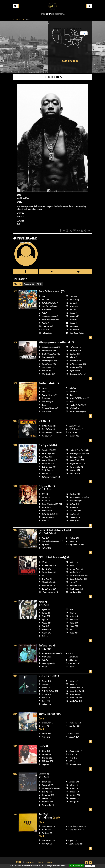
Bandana (43, 774)
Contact (18, 862)
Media (54, 14)
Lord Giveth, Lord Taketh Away (52, 530)
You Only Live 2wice (47, 714)
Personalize (90, 866)
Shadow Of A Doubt (47, 676)
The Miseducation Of (47, 383)
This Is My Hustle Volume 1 (50, 291)
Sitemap (49, 862)
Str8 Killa (43, 421)
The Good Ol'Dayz (17, 19)
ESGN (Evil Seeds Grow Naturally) (53, 557)
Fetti (41, 815)
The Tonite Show (46, 646)
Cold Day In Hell (46, 445)
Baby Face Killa (45, 486)
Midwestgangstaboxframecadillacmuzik (55, 342)
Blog (62, 14)
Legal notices (30, 862)
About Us (40, 862)
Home (43, 14)
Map (58, 14)
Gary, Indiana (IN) (70, 61)
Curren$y (57, 818)
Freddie (42, 746)
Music (48, 14)
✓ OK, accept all (76, 866)
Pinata (42, 602)
